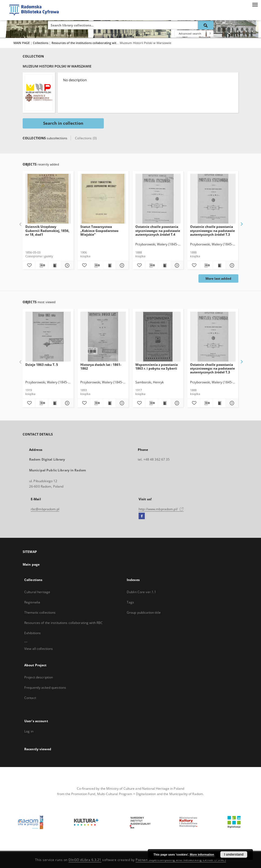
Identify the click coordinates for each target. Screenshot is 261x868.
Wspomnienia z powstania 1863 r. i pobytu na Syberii (157, 367)
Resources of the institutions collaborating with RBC (88, 43)
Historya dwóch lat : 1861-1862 (101, 367)
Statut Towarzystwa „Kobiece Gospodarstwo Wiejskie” (99, 230)
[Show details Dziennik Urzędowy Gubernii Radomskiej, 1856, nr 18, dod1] (66, 265)
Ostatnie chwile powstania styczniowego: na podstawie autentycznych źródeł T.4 (158, 230)
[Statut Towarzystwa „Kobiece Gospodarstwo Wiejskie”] (103, 199)
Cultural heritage (37, 592)
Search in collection (63, 123)
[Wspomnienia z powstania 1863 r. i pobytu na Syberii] (158, 337)
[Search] (206, 25)
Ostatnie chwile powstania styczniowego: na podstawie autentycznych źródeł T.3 (212, 230)
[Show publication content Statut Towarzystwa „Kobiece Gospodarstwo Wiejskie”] (109, 265)
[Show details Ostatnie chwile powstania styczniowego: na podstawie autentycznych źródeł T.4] (176, 265)
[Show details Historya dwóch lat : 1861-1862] (121, 403)
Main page (31, 564)
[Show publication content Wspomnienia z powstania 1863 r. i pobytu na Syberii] (164, 403)
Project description (39, 677)
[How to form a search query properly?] (210, 33)
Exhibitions (32, 633)
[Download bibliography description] (42, 265)
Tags (130, 602)
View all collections (39, 649)
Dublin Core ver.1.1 (141, 592)
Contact (30, 698)
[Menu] (255, 4)
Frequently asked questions (45, 688)
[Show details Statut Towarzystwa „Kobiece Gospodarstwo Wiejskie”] (121, 265)
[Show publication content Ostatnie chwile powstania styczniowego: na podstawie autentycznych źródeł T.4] (164, 265)
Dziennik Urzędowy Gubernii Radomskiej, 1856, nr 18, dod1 (47, 230)
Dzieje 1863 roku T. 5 (42, 365)
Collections (41, 43)
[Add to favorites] (29, 265)
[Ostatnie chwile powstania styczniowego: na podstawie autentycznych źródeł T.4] (158, 199)
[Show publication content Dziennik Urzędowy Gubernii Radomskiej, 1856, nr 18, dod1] (54, 265)
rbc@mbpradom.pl (45, 509)
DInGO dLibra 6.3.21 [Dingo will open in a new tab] (85, 860)
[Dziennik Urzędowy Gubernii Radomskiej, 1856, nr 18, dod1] (48, 199)
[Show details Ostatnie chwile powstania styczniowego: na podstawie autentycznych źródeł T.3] (231, 265)
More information (202, 855)
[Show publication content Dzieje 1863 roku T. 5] (54, 403)
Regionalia (32, 602)
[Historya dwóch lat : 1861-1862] (103, 337)
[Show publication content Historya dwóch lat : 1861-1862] (109, 403)
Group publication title (144, 612)
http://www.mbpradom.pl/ (161, 509)
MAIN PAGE (22, 43)
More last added (218, 278)
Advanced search (190, 33)
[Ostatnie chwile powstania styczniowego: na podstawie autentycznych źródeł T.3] (213, 199)
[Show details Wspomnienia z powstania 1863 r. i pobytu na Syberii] (176, 403)
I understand (234, 855)
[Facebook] (142, 516)
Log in (29, 731)
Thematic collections (40, 612)
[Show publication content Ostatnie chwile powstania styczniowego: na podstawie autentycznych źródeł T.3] (219, 265)
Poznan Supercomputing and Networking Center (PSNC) (181, 860)
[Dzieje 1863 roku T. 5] (48, 337)
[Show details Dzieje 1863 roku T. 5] (66, 403)
